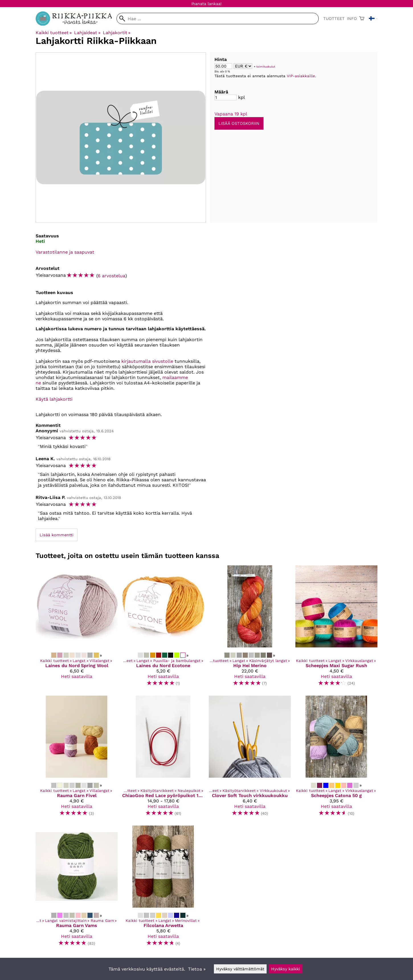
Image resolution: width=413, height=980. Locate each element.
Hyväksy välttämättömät (240, 969)
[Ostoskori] (362, 19)
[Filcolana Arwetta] (163, 888)
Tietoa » (197, 969)
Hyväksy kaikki (286, 969)
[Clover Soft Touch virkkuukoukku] (250, 758)
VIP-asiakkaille (301, 76)
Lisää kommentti (57, 535)
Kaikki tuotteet (54, 33)
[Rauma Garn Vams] (77, 888)
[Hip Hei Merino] (250, 628)
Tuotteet (334, 19)
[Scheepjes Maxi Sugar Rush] (336, 628)
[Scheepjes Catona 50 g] (336, 758)
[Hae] (218, 19)
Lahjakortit (117, 33)
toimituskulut (266, 67)
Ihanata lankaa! (207, 4)
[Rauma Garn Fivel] (77, 758)
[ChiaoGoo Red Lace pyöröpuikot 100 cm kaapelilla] (163, 758)
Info (352, 19)
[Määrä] (226, 97)
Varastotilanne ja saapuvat (65, 252)
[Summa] (223, 66)
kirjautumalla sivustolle (147, 361)
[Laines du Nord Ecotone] (163, 628)
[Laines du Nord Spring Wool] (77, 628)
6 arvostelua (112, 276)
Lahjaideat (87, 33)
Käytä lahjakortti (54, 399)
